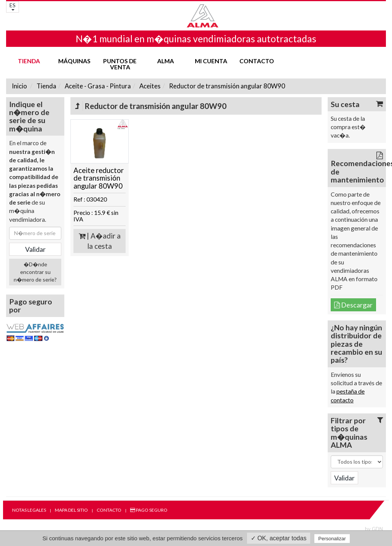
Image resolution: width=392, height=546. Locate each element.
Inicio (19, 86)
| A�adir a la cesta (100, 241)
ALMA (166, 61)
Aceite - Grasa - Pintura (97, 86)
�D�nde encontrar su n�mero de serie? (35, 272)
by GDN (374, 529)
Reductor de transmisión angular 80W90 (226, 86)
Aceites (149, 86)
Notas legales (29, 510)
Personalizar (332, 539)
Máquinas (74, 61)
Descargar (353, 305)
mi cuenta (211, 61)
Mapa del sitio (71, 510)
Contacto (257, 61)
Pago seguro (149, 510)
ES (13, 6)
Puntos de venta (120, 64)
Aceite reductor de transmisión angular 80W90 (99, 178)
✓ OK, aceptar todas (279, 538)
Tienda (29, 61)
